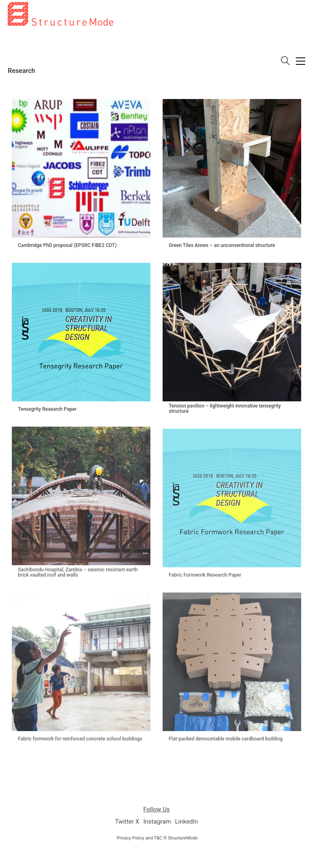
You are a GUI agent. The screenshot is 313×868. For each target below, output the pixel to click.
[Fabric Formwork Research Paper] (232, 498)
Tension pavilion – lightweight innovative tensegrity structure (225, 409)
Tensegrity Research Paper (47, 409)
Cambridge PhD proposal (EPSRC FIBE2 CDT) (67, 246)
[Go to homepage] (61, 55)
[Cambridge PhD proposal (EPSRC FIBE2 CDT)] (81, 168)
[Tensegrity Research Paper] (81, 332)
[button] (301, 61)
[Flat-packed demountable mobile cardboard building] (232, 662)
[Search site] (285, 62)
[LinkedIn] (186, 822)
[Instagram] (157, 822)
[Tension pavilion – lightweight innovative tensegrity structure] (232, 332)
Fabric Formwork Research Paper (205, 575)
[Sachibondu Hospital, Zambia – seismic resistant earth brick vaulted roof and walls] (81, 496)
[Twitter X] (127, 822)
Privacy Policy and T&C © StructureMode (157, 838)
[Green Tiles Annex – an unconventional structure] (232, 168)
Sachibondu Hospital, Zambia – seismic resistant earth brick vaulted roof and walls (78, 573)
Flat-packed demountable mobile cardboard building (226, 739)
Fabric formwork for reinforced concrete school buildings (80, 739)
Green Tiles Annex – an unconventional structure (222, 246)
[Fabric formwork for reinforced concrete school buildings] (81, 662)
